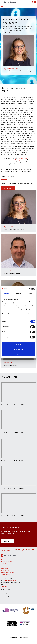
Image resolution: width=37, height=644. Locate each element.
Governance (5, 566)
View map (4, 586)
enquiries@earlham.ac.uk (9, 580)
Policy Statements (6, 570)
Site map (7, 551)
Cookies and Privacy (7, 562)
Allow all (19, 344)
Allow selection (18, 349)
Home (2, 7)
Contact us (4, 559)
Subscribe (6, 541)
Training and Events (21, 160)
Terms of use (5, 564)
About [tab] (30, 293)
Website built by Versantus (8, 602)
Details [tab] (18, 293)
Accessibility (5, 568)
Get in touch (7, 188)
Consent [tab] (7, 293)
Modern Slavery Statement (8, 572)
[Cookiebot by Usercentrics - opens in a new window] (28, 289)
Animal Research (6, 575)
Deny (19, 354)
